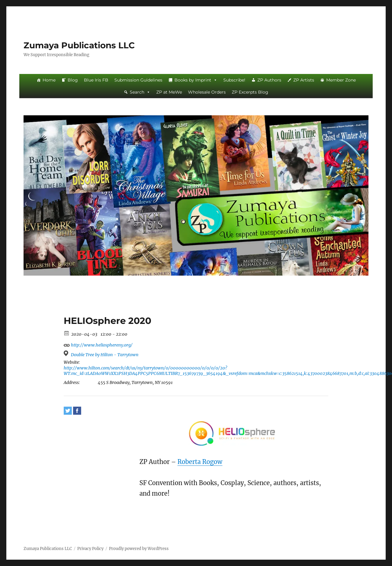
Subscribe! (234, 80)
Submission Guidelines (138, 80)
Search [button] (140, 92)
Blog (73, 80)
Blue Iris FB (96, 80)
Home (49, 80)
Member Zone (341, 80)
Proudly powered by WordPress (139, 549)
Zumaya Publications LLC (79, 45)
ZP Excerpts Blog (250, 92)
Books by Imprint (196, 80)
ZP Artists (304, 80)
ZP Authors (269, 80)
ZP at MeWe (169, 92)
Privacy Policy (90, 549)
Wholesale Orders (207, 92)
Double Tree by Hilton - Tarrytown (105, 355)
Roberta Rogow (200, 462)
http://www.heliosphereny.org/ (98, 344)
